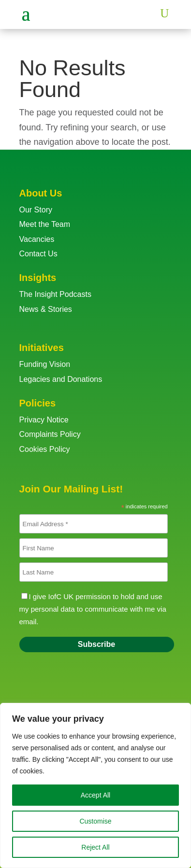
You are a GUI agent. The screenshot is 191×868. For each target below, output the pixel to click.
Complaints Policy (50, 434)
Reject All (95, 847)
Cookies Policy (45, 449)
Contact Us (38, 254)
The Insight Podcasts (55, 294)
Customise (95, 821)
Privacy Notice (44, 420)
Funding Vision (45, 364)
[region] (95, 785)
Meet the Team (45, 224)
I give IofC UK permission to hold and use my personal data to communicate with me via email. (93, 609)
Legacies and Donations (61, 379)
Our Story (36, 210)
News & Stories (46, 309)
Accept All (95, 795)
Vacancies (37, 239)
